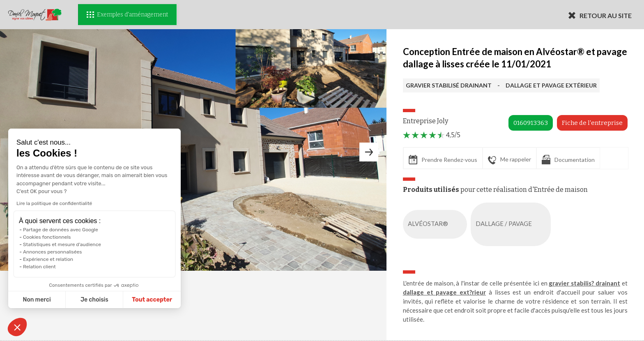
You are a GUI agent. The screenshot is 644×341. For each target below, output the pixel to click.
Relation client (39, 267)
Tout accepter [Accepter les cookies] (152, 300)
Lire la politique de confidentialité (54, 203)
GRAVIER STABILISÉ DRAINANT (449, 85)
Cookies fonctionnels (47, 237)
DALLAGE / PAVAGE (512, 224)
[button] (17, 327)
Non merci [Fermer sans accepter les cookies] (37, 300)
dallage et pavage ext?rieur (444, 292)
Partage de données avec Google (61, 230)
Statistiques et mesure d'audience (62, 244)
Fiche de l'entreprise (592, 123)
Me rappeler (509, 160)
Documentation (568, 160)
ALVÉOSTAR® (437, 224)
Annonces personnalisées (52, 252)
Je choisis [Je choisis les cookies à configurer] (94, 300)
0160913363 (531, 123)
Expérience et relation (48, 259)
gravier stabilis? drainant (584, 283)
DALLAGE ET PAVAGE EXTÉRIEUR (551, 85)
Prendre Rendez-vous (443, 160)
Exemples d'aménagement (127, 15)
